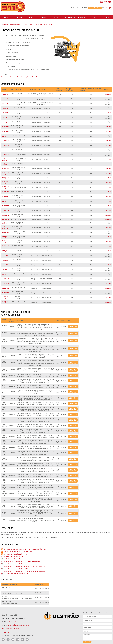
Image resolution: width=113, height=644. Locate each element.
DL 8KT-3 (5, 136)
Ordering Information (28, 77)
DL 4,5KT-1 (5, 197)
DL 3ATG (5, 103)
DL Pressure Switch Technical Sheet (16, 574)
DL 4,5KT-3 (5, 131)
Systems (56, 17)
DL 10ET (5, 265)
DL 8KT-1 (5, 201)
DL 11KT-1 (5, 206)
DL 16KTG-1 (5, 242)
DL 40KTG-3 (5, 187)
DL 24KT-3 (5, 150)
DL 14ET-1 (5, 279)
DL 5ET (5, 260)
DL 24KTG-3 (5, 183)
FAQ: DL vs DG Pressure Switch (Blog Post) (18, 552)
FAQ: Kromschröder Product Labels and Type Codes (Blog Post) (25, 549)
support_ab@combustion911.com (17, 625)
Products (19, 18)
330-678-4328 (106, 2)
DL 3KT (5, 108)
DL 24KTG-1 (5, 246)
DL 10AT (5, 99)
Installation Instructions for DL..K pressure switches (21, 564)
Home (6, 17)
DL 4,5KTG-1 (5, 228)
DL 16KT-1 (5, 211)
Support (31, 17)
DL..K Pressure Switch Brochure (14, 559)
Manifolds (82, 17)
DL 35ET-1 (5, 283)
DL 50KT (5, 122)
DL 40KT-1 (5, 219)
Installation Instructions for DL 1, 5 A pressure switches (22, 561)
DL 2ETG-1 (5, 288)
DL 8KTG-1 (5, 232)
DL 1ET (5, 255)
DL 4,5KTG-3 (5, 164)
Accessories (40, 77)
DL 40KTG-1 (5, 251)
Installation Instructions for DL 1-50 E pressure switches (22, 569)
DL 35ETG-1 (5, 302)
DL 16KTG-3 (5, 178)
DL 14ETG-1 (5, 297)
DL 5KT (5, 113)
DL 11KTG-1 (5, 237)
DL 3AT (5, 94)
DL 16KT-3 (5, 145)
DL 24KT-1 (5, 215)
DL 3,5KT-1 (5, 192)
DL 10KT (5, 117)
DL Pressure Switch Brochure (13, 556)
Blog (94, 17)
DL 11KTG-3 (5, 173)
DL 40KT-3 (5, 155)
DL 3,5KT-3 (5, 127)
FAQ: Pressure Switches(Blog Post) (15, 554)
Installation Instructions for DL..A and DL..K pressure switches (24, 566)
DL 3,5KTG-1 (5, 223)
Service (44, 17)
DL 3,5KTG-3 (5, 159)
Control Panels (70, 17)
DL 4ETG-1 (5, 293)
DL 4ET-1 (5, 274)
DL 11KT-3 (5, 141)
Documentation (15, 77)
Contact (107, 17)
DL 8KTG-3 (5, 169)
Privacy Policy (6, 632)
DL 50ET (5, 270)
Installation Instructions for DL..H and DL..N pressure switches (24, 571)
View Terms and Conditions (11, 629)
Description (5, 77)
